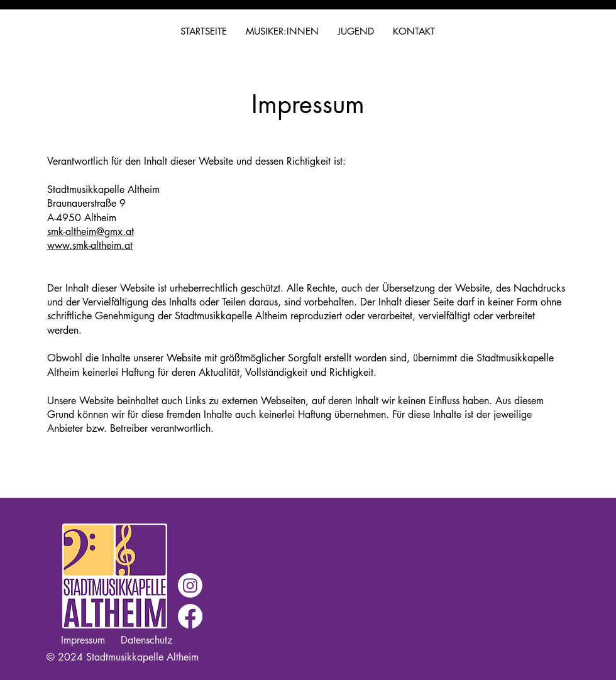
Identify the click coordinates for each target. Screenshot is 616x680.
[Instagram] (190, 585)
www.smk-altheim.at (90, 245)
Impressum (83, 640)
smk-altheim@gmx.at (91, 232)
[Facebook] (190, 616)
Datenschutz (146, 640)
